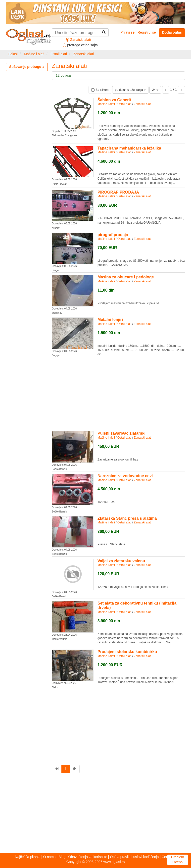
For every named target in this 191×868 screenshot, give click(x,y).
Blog (62, 857)
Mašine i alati (34, 54)
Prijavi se (127, 32)
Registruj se (147, 32)
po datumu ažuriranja (130, 90)
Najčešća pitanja (28, 857)
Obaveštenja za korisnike (88, 857)
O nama (49, 857)
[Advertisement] (118, 394)
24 (155, 90)
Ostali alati (59, 54)
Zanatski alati (83, 54)
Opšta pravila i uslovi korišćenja (134, 857)
